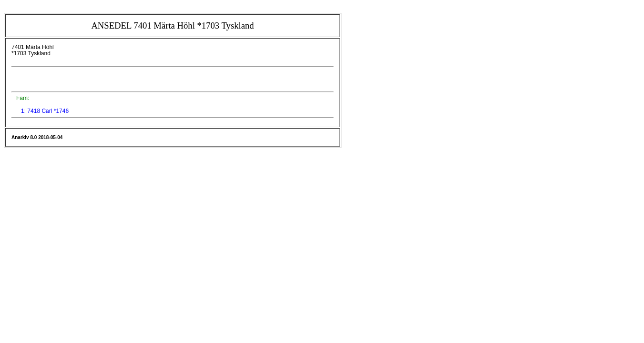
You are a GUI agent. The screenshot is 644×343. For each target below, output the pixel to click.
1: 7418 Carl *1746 (45, 111)
